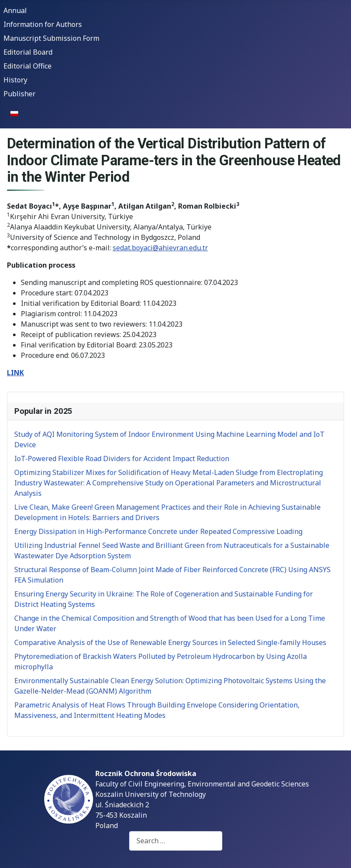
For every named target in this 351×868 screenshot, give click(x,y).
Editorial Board (28, 52)
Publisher (19, 94)
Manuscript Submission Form (51, 38)
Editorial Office (28, 66)
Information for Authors (43, 24)
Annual (15, 10)
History (15, 80)
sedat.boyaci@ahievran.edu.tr (160, 248)
